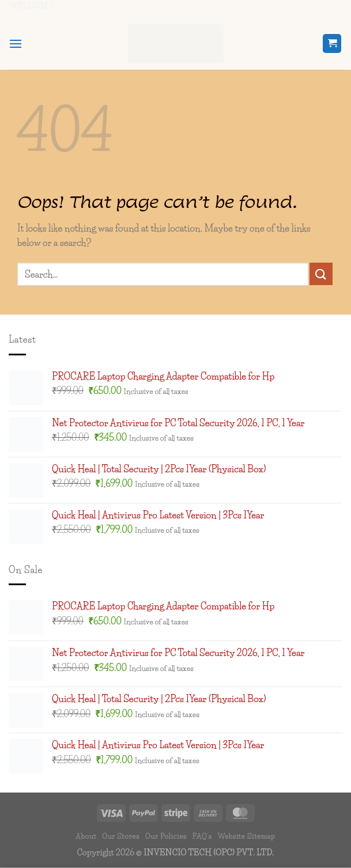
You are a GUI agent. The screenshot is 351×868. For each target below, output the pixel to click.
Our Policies (166, 836)
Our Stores (121, 836)
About (86, 836)
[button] (16, 43)
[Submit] (321, 274)
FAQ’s (202, 836)
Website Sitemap (246, 836)
